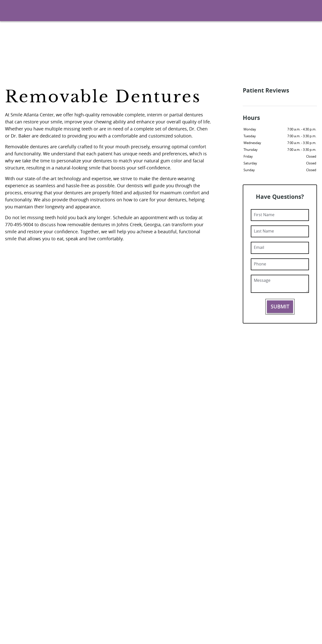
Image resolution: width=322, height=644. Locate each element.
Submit (280, 307)
